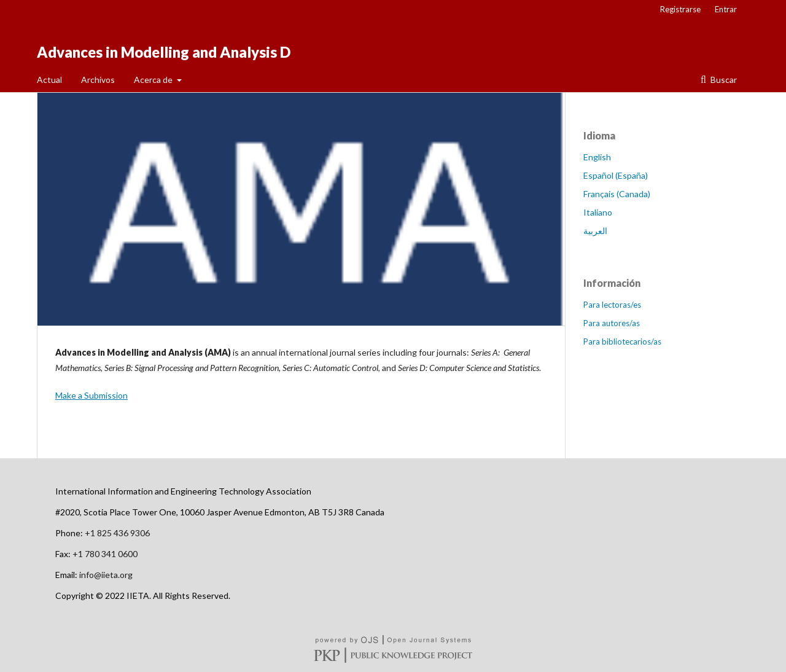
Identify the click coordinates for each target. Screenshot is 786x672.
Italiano (598, 212)
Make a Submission (91, 395)
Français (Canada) (617, 194)
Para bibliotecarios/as (622, 342)
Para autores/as (612, 323)
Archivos (98, 80)
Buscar (723, 80)
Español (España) (616, 175)
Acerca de (154, 80)
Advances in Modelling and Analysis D (164, 52)
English (597, 157)
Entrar (726, 9)
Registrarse (680, 9)
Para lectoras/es (612, 305)
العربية (595, 231)
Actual (49, 80)
